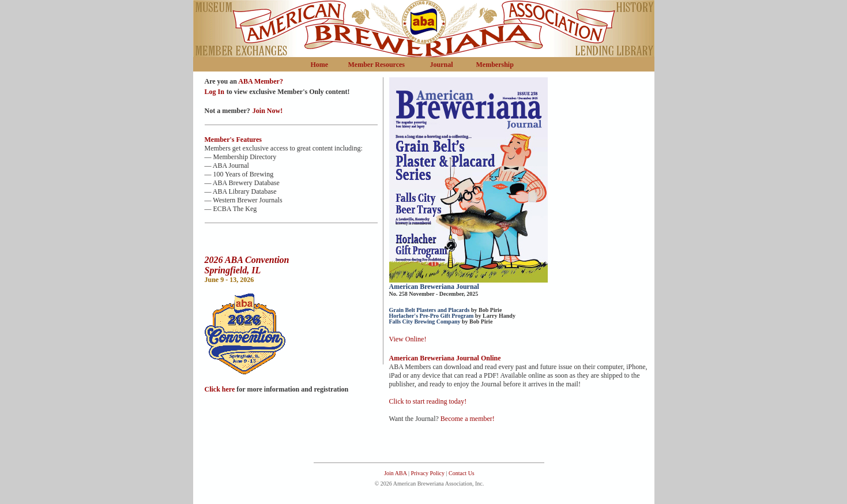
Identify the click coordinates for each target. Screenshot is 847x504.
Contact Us (462, 473)
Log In (214, 92)
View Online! (408, 339)
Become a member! (468, 419)
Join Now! (268, 111)
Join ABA (395, 473)
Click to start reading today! (428, 401)
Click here (221, 389)
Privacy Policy (427, 473)
